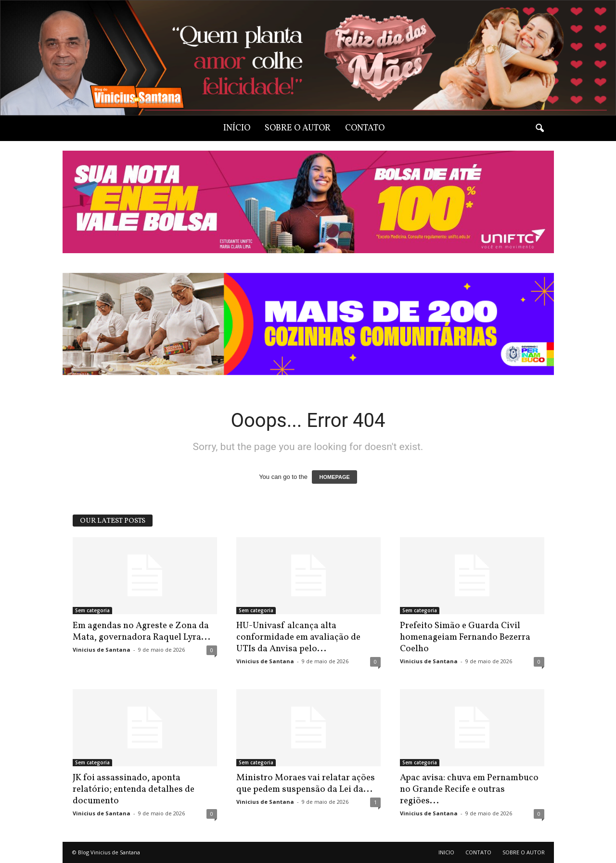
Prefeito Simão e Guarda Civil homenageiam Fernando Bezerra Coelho (465, 637)
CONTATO (365, 128)
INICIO (446, 852)
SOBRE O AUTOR (298, 128)
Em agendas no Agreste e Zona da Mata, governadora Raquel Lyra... (141, 631)
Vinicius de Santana (102, 650)
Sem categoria (92, 610)
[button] (539, 129)
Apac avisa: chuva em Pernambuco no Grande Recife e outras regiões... (469, 789)
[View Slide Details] (308, 324)
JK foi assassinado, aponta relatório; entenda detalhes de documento (134, 789)
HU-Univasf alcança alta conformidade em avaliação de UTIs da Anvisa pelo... (298, 637)
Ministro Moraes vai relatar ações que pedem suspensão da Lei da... (306, 784)
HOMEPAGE (334, 477)
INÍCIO (237, 128)
